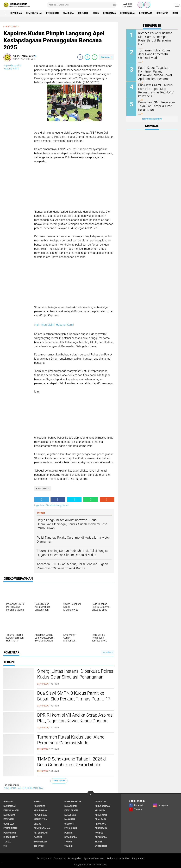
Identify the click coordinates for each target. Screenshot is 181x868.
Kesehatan (163, 13)
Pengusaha (101, 828)
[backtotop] (91, 794)
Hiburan (8, 801)
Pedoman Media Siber (118, 858)
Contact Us (60, 858)
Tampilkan (108, 652)
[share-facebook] (80, 57)
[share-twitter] (87, 57)
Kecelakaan (71, 810)
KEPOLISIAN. (40, 815)
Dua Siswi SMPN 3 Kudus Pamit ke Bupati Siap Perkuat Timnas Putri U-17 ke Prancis (74, 699)
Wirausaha (101, 846)
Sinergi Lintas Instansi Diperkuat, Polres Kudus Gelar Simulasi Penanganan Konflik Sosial (75, 677)
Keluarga (100, 810)
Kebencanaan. (11, 810)
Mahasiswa (40, 819)
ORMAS (38, 824)
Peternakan (41, 833)
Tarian (68, 842)
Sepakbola (101, 837)
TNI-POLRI (39, 846)
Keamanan (40, 806)
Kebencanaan (128, 13)
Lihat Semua (59, 781)
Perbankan (10, 833)
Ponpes (99, 833)
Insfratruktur (73, 801)
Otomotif (70, 824)
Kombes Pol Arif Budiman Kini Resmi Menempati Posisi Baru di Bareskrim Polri (156, 36)
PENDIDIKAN (52, 13)
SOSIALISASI (40, 842)
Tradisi (68, 846)
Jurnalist (101, 801)
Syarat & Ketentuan (94, 858)
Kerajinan (70, 815)
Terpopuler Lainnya (152, 119)
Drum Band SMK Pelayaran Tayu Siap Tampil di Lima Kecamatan (155, 106)
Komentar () (107, 57)
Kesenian (83, 13)
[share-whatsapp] (95, 57)
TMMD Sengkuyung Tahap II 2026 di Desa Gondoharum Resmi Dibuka (72, 762)
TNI (5, 846)
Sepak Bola (71, 837)
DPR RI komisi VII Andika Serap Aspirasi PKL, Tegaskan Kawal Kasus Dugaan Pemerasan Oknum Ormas (75, 721)
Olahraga (68, 13)
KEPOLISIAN (16, 13)
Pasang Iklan (75, 858)
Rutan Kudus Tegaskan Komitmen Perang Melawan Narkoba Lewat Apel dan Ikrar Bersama (156, 73)
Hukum (96, 13)
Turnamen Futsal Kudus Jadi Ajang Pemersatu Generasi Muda (71, 740)
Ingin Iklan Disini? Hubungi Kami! (54, 325)
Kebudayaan (146, 13)
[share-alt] (42, 500)
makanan (70, 819)
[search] (82, 5)
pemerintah (10, 828)
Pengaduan (138, 858)
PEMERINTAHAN (34, 13)
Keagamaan (110, 13)
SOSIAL (40, 788)
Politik (68, 833)
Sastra (38, 837)
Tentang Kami (44, 858)
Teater (99, 842)
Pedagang (100, 824)
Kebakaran (71, 806)
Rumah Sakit (11, 837)
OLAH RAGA (101, 819)
